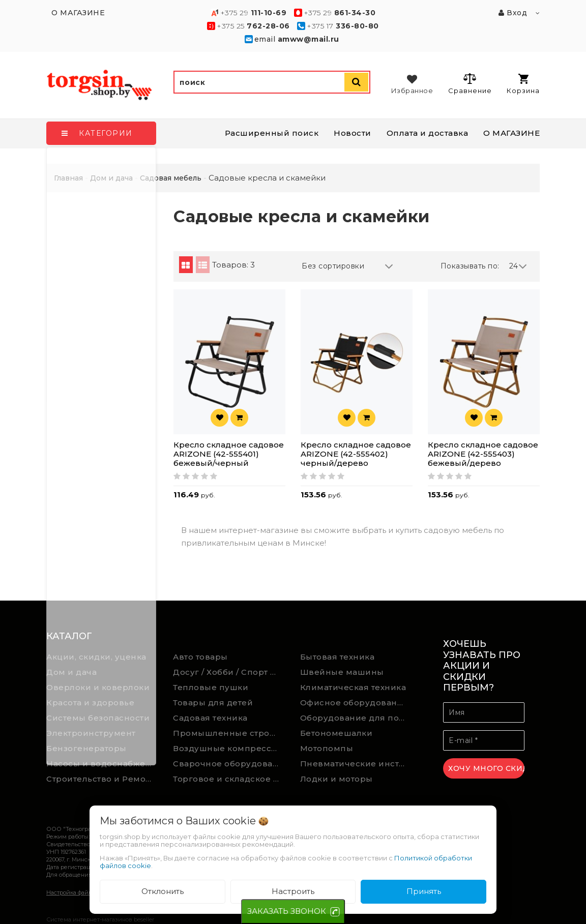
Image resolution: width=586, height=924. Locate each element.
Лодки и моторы (336, 779)
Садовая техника (210, 718)
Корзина (523, 84)
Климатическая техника (353, 687)
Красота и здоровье (90, 703)
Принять (424, 891)
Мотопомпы (327, 748)
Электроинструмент (91, 733)
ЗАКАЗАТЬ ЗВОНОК (287, 911)
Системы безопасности (98, 718)
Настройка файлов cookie (82, 892)
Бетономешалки (336, 733)
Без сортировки (347, 266)
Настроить (293, 891)
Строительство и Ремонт (101, 779)
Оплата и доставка (428, 133)
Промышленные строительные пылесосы (229, 733)
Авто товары (200, 657)
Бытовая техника (338, 657)
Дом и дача (71, 672)
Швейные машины (342, 672)
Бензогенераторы (86, 748)
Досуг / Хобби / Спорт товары (229, 672)
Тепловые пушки (211, 687)
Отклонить (163, 891)
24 (518, 266)
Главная (68, 178)
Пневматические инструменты (356, 764)
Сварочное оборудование (229, 764)
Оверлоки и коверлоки (98, 687)
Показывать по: (470, 266)
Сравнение (470, 83)
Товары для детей (213, 703)
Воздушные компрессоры (229, 748)
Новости (353, 133)
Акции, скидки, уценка (96, 657)
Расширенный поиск (272, 133)
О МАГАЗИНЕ (511, 133)
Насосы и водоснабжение (102, 764)
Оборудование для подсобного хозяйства (356, 718)
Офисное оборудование (354, 703)
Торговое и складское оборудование (229, 779)
